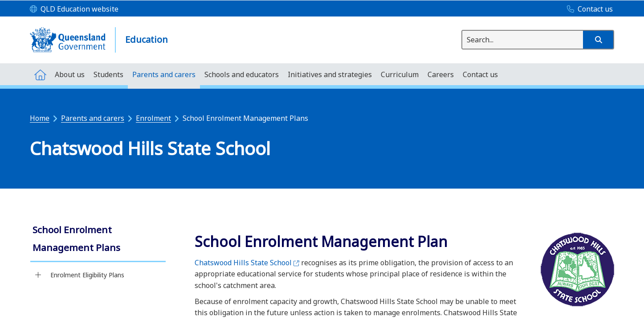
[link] (98, 240)
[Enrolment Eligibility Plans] (38, 275)
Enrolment (153, 118)
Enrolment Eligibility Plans (87, 275)
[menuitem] (40, 74)
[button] (598, 40)
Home (40, 118)
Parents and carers (93, 118)
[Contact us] (588, 9)
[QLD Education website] (74, 9)
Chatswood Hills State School (247, 263)
